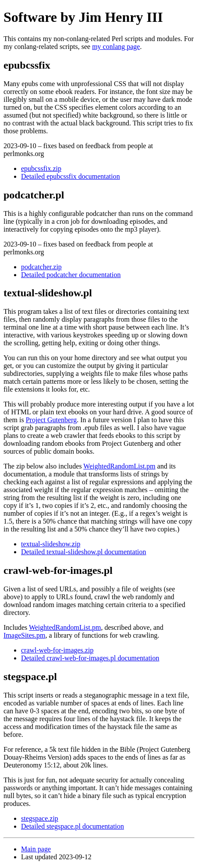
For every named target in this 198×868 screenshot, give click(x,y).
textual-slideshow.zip (51, 544)
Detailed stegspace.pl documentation (72, 826)
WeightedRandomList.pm (119, 466)
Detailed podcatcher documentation (71, 275)
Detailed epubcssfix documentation (71, 176)
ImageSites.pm (25, 635)
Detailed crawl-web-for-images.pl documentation (90, 658)
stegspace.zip (40, 818)
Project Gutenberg (51, 420)
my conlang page (116, 47)
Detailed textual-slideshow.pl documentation (84, 552)
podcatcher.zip (41, 267)
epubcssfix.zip (41, 168)
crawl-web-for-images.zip (57, 650)
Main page (36, 849)
